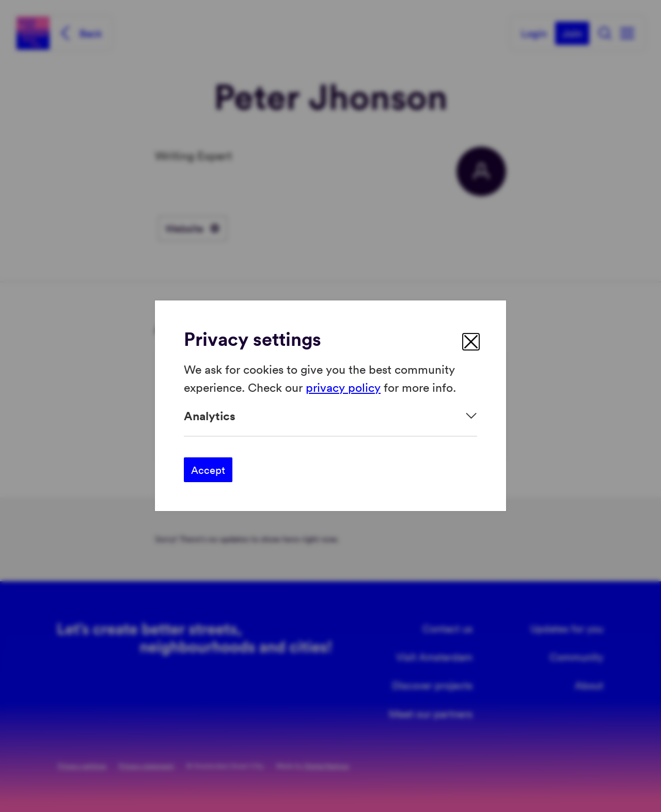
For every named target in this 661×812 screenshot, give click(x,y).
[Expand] (330, 416)
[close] (471, 342)
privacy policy (343, 387)
